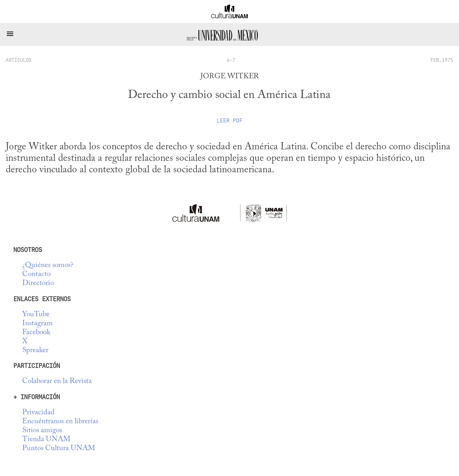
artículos (19, 60)
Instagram (37, 324)
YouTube (36, 315)
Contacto (36, 274)
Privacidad (38, 413)
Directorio (38, 283)
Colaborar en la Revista (57, 381)
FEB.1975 (442, 60)
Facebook (36, 333)
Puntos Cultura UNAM (59, 449)
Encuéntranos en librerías (60, 422)
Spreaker (35, 351)
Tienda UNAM (46, 440)
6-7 (231, 60)
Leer (229, 121)
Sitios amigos (42, 431)
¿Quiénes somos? (48, 265)
